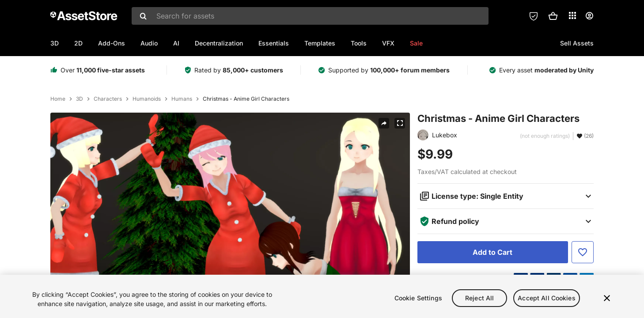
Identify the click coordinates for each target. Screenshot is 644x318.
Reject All (479, 304)
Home (58, 99)
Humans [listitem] (182, 99)
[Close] (607, 304)
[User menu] (589, 16)
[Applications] (572, 15)
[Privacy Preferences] (534, 16)
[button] (553, 16)
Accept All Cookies (547, 304)
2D (78, 43)
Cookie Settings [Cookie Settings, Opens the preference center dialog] (418, 304)
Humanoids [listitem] (147, 99)
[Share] (384, 123)
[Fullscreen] (400, 123)
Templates (320, 43)
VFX (388, 43)
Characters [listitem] (108, 99)
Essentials (274, 43)
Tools (359, 43)
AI (176, 43)
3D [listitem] (80, 99)
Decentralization (219, 43)
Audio (149, 43)
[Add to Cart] (493, 252)
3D (55, 43)
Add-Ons (112, 43)
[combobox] (310, 16)
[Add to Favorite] (583, 252)
